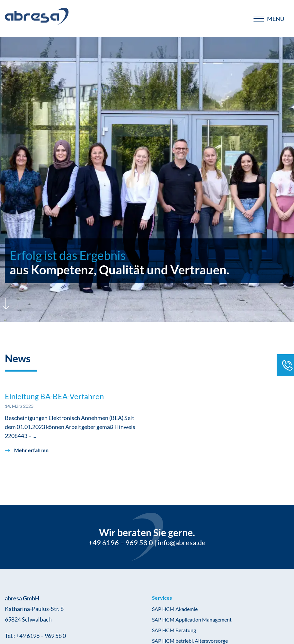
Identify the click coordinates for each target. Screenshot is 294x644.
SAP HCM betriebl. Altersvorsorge (190, 641)
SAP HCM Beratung (174, 630)
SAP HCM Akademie (175, 609)
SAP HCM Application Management (192, 619)
